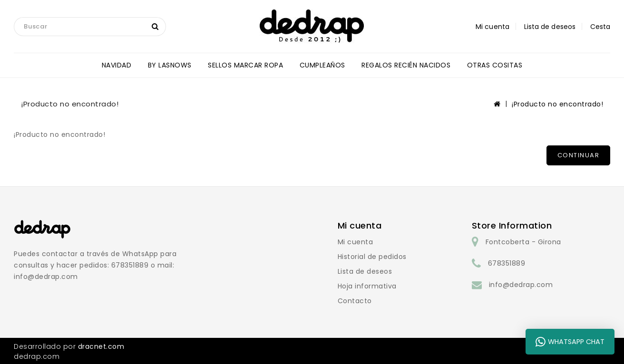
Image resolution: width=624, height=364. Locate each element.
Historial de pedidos (372, 257)
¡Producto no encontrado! (557, 104)
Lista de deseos (365, 271)
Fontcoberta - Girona (523, 242)
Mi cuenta (356, 242)
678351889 (507, 263)
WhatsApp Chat (570, 342)
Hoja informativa (367, 286)
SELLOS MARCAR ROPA (245, 65)
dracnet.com (101, 346)
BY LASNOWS (170, 65)
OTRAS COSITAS (495, 65)
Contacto (355, 301)
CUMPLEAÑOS (322, 65)
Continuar (579, 155)
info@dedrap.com (521, 285)
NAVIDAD (117, 65)
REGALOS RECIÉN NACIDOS (406, 65)
